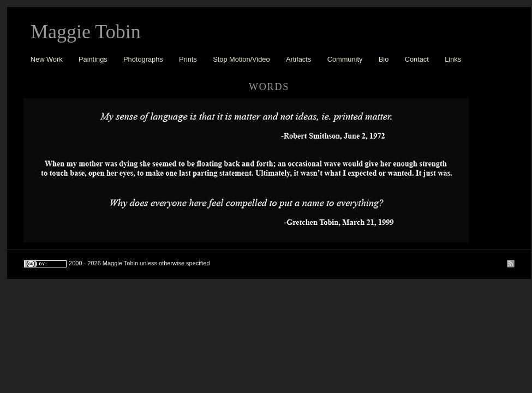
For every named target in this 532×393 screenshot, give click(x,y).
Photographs (143, 59)
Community (345, 59)
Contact (417, 59)
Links (453, 59)
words (269, 87)
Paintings (93, 59)
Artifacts (298, 59)
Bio (384, 59)
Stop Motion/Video (241, 59)
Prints (188, 59)
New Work (47, 59)
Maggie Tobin (86, 32)
